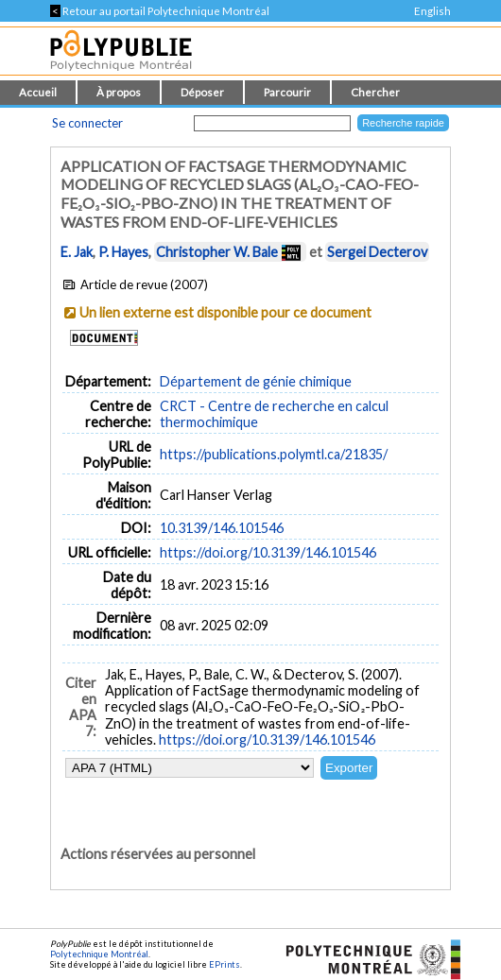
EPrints (225, 964)
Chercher (375, 92)
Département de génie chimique (256, 381)
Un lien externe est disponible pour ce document (225, 312)
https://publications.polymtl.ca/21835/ (274, 454)
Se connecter (87, 123)
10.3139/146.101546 (222, 528)
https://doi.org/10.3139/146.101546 (268, 552)
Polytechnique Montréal (99, 954)
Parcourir (287, 92)
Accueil (38, 92)
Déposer (202, 92)
